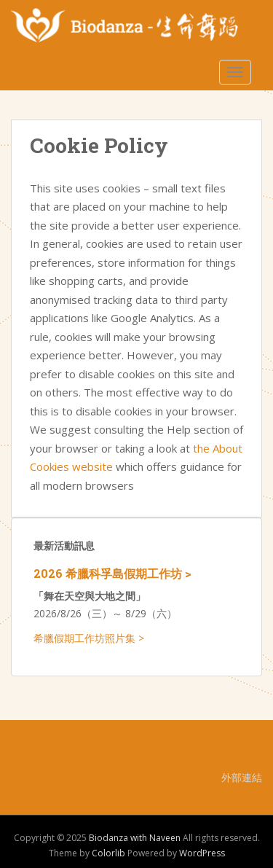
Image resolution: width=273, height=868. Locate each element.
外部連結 (242, 777)
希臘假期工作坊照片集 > (89, 638)
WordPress (202, 853)
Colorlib (108, 853)
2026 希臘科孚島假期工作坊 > (112, 573)
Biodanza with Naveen (135, 838)
